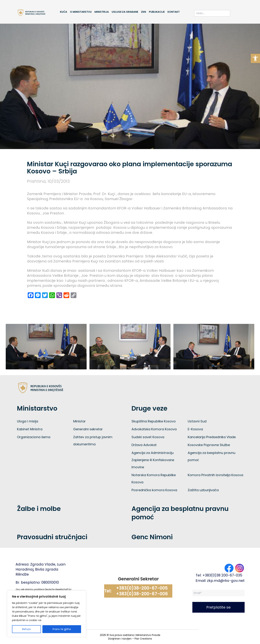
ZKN (144, 12)
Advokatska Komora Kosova (154, 429)
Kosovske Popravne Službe (209, 445)
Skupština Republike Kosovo (154, 421)
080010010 (50, 582)
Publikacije (157, 12)
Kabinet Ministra (30, 429)
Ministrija (102, 12)
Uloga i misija (28, 421)
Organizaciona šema (34, 437)
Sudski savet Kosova (148, 437)
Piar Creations (143, 639)
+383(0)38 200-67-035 (222, 575)
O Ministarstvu (81, 12)
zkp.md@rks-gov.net (226, 581)
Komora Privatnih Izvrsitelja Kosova (215, 475)
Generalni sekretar (88, 429)
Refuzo (26, 629)
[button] (255, 58)
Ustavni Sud (197, 421)
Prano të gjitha (62, 629)
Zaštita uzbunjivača (203, 490)
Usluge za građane (125, 12)
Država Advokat (144, 445)
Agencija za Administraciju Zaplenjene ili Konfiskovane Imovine (153, 460)
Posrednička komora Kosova (154, 490)
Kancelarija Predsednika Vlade (212, 437)
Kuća (63, 12)
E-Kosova (195, 429)
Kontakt (174, 12)
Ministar (79, 421)
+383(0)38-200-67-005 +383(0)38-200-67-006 (142, 591)
